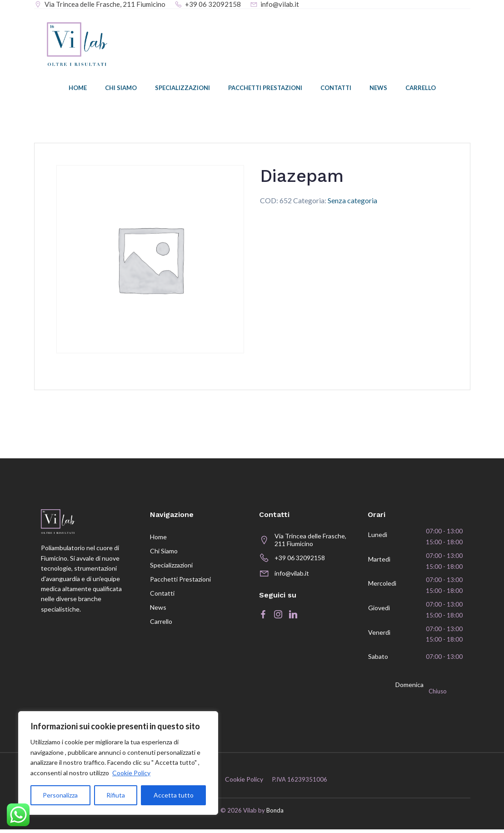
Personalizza (60, 795)
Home (78, 89)
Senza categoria (352, 201)
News (378, 89)
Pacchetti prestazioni (265, 89)
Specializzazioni (182, 89)
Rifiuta (116, 795)
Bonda (275, 814)
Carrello (421, 89)
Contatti (336, 89)
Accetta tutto (174, 795)
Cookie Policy (131, 773)
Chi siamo (121, 89)
